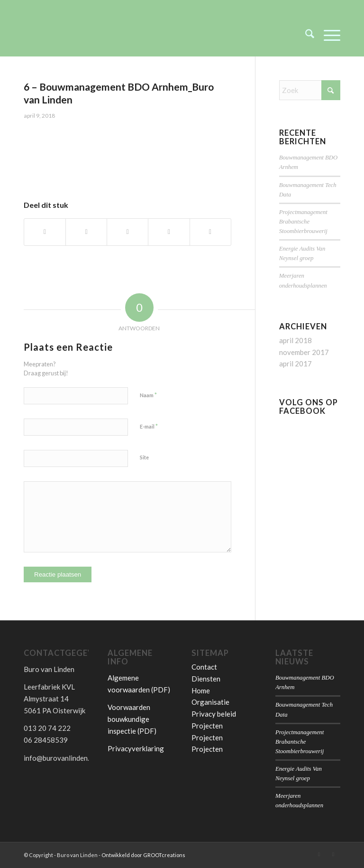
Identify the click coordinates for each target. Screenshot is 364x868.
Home (201, 691)
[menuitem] (305, 35)
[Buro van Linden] (95, 35)
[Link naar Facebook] (333, 854)
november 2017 (304, 352)
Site (144, 457)
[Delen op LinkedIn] (210, 232)
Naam (148, 395)
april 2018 (296, 340)
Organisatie (210, 702)
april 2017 (296, 364)
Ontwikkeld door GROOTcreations (143, 855)
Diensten (206, 679)
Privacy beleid (214, 714)
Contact (204, 667)
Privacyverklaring (136, 748)
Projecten (207, 726)
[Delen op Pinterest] (169, 232)
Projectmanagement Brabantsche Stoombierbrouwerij (303, 222)
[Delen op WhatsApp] (127, 232)
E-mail (149, 426)
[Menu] (327, 35)
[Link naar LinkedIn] (319, 854)
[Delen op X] (86, 232)
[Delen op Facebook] (45, 232)
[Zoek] (305, 35)
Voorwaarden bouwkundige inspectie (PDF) (132, 719)
